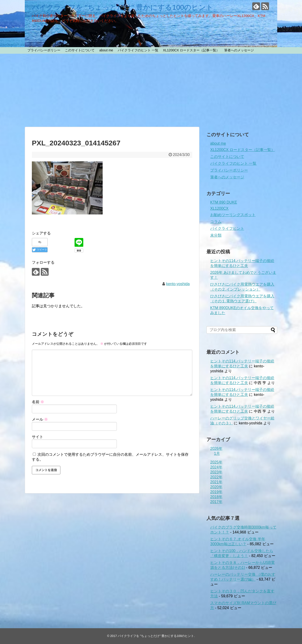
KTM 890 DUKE (224, 202)
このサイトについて (80, 50)
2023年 (216, 472)
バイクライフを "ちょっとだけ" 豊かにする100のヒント (123, 7)
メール (40, 419)
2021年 (216, 482)
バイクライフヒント (227, 228)
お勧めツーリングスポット (233, 215)
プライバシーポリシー (44, 50)
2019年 (216, 492)
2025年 (216, 462)
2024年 (216, 467)
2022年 (216, 477)
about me (106, 50)
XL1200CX (219, 208)
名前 (38, 402)
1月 (217, 453)
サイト (38, 437)
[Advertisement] (151, 90)
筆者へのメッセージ (239, 50)
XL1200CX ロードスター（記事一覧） (191, 50)
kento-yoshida (178, 284)
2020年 (216, 487)
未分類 (216, 235)
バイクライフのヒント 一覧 (138, 50)
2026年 (216, 449)
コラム (216, 222)
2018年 (216, 497)
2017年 (216, 502)
